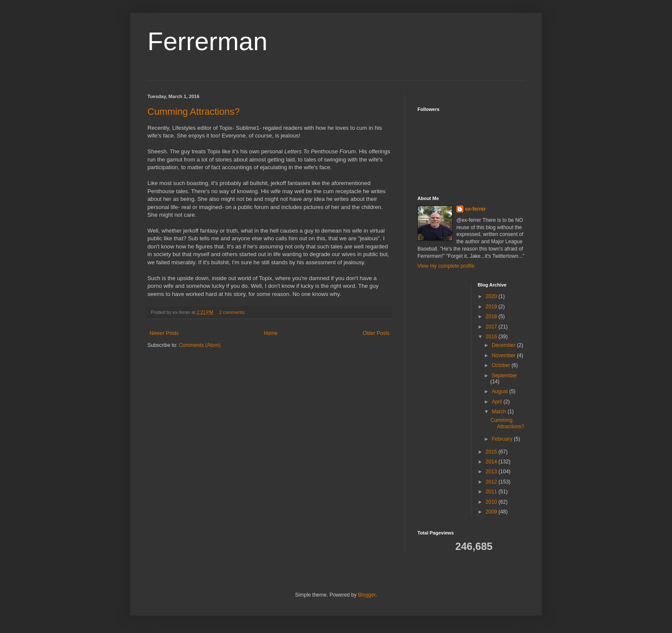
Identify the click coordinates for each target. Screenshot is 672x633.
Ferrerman (207, 41)
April (497, 402)
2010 (492, 502)
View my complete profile (446, 266)
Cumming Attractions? (193, 112)
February (502, 439)
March (499, 412)
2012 (492, 482)
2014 (492, 462)
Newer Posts (164, 333)
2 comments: (233, 312)
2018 (492, 316)
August (500, 391)
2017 (492, 327)
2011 (492, 492)
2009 (492, 512)
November (504, 355)
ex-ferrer (475, 209)
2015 (492, 452)
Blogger (367, 595)
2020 (492, 296)
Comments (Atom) (199, 345)
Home (271, 333)
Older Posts (376, 333)
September (504, 376)
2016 (492, 337)
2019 (492, 307)
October (501, 365)
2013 (492, 472)
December (504, 345)
